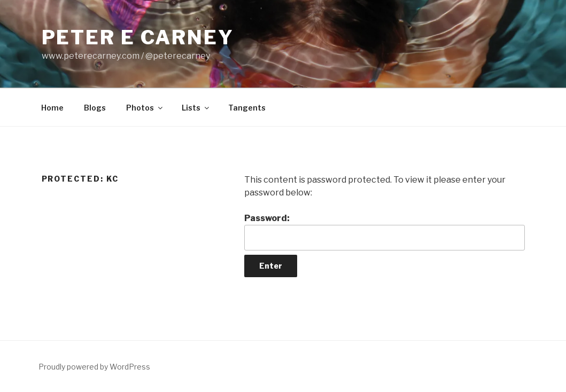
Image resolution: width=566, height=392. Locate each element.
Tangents (247, 108)
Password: (384, 232)
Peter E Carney (138, 37)
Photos (145, 108)
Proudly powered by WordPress (94, 367)
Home (52, 108)
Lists (196, 108)
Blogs (95, 108)
